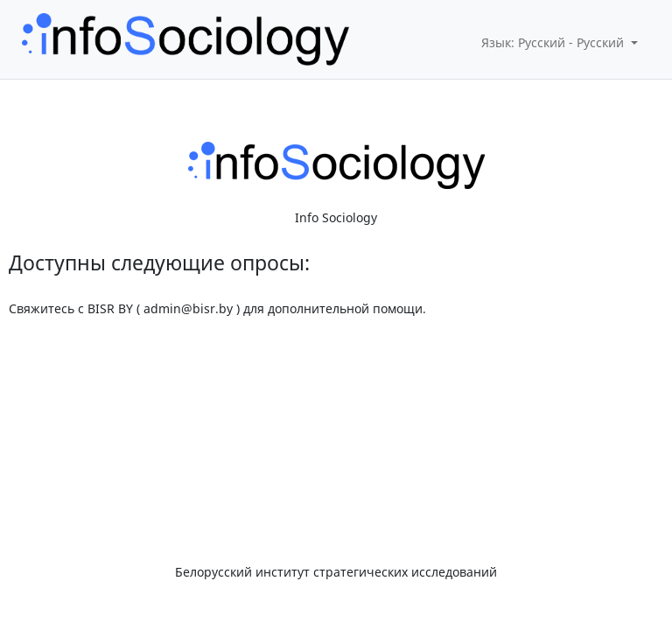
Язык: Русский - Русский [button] (554, 42)
